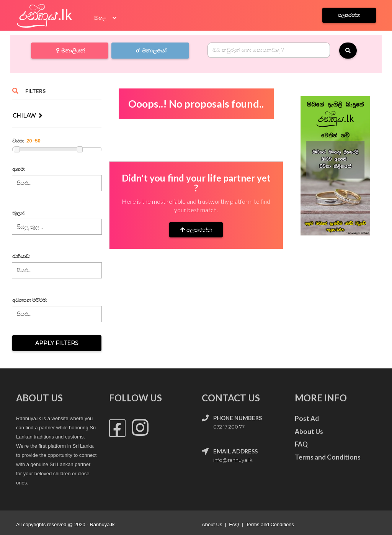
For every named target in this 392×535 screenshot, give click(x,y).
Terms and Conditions (270, 524)
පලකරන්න (196, 230)
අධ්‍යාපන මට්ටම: (30, 300)
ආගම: (19, 169)
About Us (212, 524)
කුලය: (19, 213)
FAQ (234, 524)
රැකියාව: (21, 256)
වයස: (18, 141)
